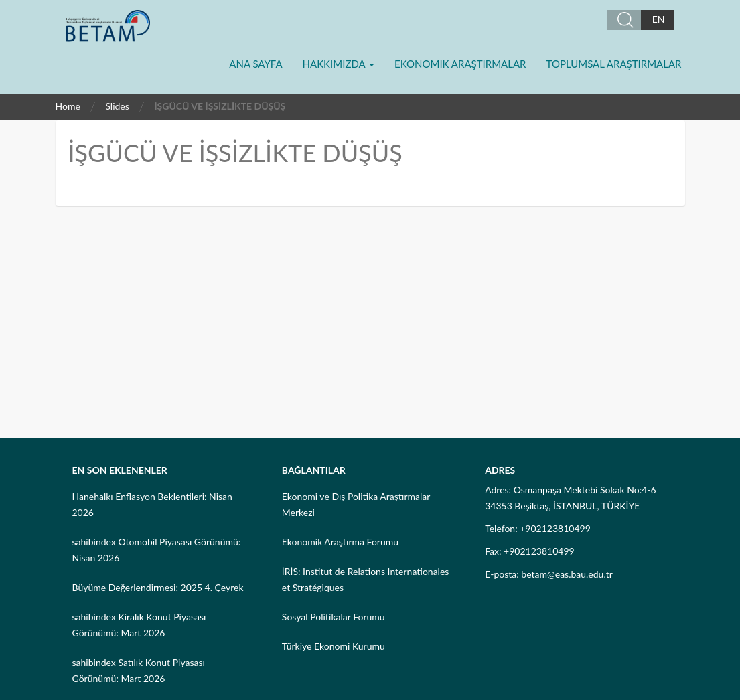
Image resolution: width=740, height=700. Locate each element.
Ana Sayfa (255, 64)
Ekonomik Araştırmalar (460, 64)
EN (659, 19)
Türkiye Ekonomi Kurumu (334, 646)
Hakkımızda (339, 64)
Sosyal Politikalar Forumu (334, 617)
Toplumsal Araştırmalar (614, 64)
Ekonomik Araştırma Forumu (340, 542)
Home (68, 106)
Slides (117, 106)
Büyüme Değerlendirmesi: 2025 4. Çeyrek (158, 587)
